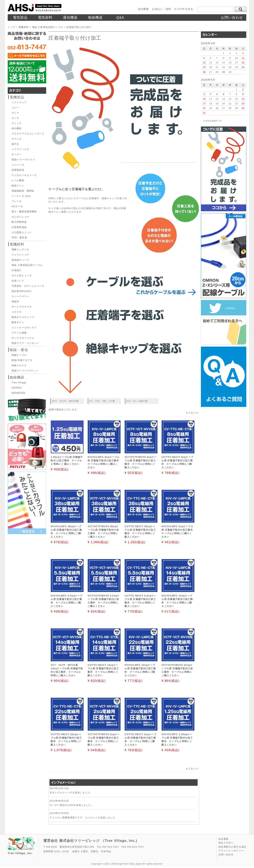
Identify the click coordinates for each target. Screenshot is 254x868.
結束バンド (18, 281)
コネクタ (17, 312)
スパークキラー (20, 296)
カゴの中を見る (184, 9)
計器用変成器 (19, 227)
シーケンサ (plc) (21, 196)
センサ (15, 118)
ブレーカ (17, 201)
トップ (11, 27)
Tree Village (19, 383)
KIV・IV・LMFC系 (137, 401)
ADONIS (17, 388)
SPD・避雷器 (19, 238)
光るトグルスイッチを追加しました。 (71, 792)
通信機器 (70, 18)
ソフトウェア (19, 102)
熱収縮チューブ (20, 260)
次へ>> (195, 413)
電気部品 (20, 18)
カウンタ (17, 139)
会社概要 (143, 9)
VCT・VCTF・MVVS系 (65, 401)
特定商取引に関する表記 (232, 847)
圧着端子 (17, 270)
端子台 (15, 144)
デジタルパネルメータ (24, 175)
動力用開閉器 (19, 222)
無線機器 (95, 18)
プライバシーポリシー (231, 851)
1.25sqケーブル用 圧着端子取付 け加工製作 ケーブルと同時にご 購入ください (67, 461)
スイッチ (17, 123)
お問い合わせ (232, 18)
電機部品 (17, 97)
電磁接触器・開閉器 (23, 191)
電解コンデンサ (20, 250)
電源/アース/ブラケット (25, 371)
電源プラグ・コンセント (25, 343)
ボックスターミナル (23, 338)
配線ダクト (18, 322)
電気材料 (45, 18)
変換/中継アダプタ (22, 360)
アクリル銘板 (19, 333)
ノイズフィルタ (20, 149)
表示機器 (17, 128)
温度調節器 (18, 170)
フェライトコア (20, 255)
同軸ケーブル (19, 355)
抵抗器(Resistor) (21, 291)
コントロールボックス (24, 328)
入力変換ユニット (22, 232)
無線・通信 (19, 350)
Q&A (120, 18)
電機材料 (24, 27)
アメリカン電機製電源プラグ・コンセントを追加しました (82, 817)
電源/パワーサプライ (23, 160)
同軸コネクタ (19, 365)
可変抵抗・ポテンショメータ (28, 286)
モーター (17, 154)
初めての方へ (226, 843)
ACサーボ (17, 206)
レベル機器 (18, 180)
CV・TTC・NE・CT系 (102, 401)
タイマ (15, 113)
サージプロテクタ (22, 307)
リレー (15, 108)
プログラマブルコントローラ (28, 134)
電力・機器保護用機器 (24, 212)
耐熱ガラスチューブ (23, 317)
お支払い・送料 (162, 9)
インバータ (18, 165)
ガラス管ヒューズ (22, 276)
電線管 (15, 302)
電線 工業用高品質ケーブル (48, 27)
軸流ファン (18, 186)
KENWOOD (18, 393)
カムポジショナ (20, 217)
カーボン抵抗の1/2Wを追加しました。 (71, 805)
